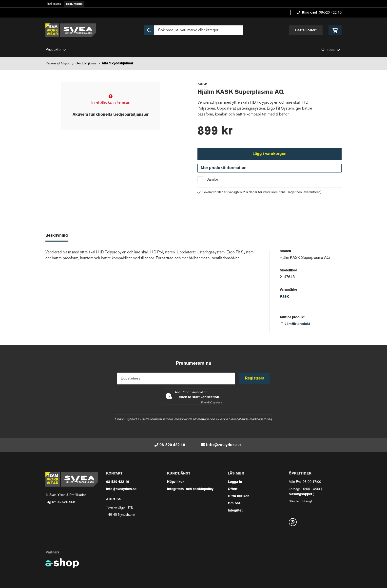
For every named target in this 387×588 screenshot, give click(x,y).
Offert (233, 489)
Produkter (56, 50)
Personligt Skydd (58, 64)
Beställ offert (306, 30)
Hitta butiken (239, 496)
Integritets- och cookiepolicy (190, 489)
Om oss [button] (330, 50)
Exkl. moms (74, 4)
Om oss (234, 503)
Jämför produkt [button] (295, 324)
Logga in (235, 482)
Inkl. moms (54, 4)
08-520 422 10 (330, 13)
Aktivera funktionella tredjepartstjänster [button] (111, 115)
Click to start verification (199, 397)
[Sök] (193, 30)
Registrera (255, 379)
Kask (284, 297)
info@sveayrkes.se (223, 445)
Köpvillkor (175, 482)
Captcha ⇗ (212, 403)
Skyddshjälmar (86, 64)
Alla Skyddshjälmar (117, 64)
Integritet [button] (235, 511)
